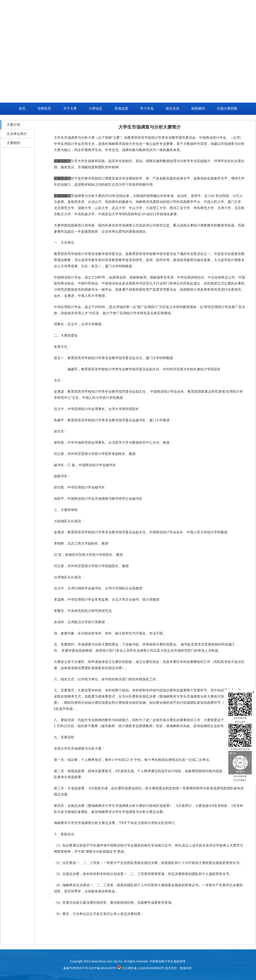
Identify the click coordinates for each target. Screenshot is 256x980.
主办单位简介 (17, 134)
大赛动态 (96, 108)
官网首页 (44, 108)
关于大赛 (70, 108)
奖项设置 (121, 108)
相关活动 (172, 108)
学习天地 (147, 108)
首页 (22, 108)
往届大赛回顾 (227, 108)
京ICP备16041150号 (102, 968)
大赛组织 (13, 143)
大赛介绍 (13, 125)
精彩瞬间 (198, 108)
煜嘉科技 (186, 968)
